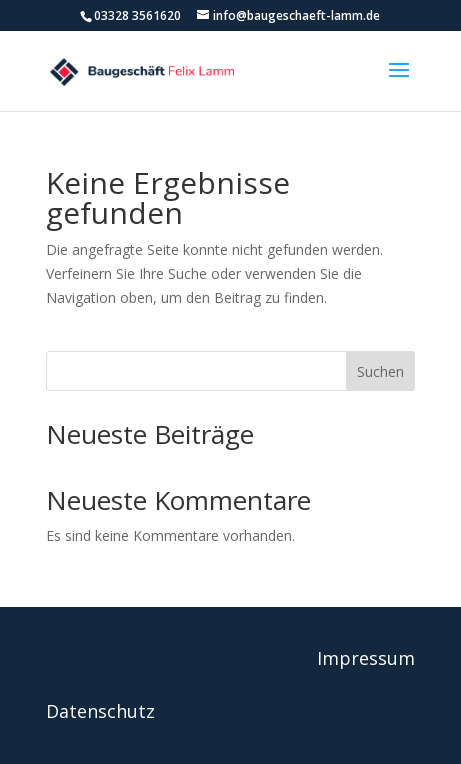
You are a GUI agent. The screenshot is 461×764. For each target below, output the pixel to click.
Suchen (380, 371)
